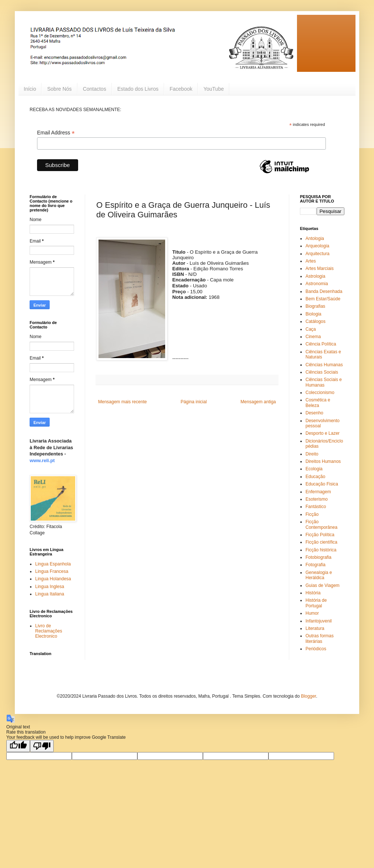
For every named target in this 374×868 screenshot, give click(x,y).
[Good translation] (18, 746)
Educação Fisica (322, 484)
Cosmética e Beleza (318, 403)
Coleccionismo (320, 393)
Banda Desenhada (324, 291)
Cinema (313, 337)
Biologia (313, 314)
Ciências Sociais (322, 372)
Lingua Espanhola (53, 564)
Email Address (56, 133)
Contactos (95, 89)
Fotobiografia (318, 557)
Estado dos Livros (138, 89)
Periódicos (316, 649)
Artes (311, 261)
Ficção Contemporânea (321, 524)
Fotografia (315, 565)
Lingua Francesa (52, 571)
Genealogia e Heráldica (319, 575)
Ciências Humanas (324, 365)
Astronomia (317, 284)
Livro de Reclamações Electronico (49, 631)
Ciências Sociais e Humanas (324, 382)
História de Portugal (316, 603)
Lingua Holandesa (53, 579)
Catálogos (315, 321)
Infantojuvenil (319, 621)
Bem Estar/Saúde (323, 299)
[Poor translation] (42, 746)
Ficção (312, 514)
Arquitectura (318, 254)
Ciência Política (321, 344)
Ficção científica (321, 542)
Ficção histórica (321, 550)
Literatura (315, 628)
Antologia (315, 238)
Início (30, 89)
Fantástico (316, 507)
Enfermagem (318, 492)
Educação (315, 477)
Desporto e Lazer (323, 433)
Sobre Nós (59, 89)
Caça (311, 329)
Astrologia (315, 276)
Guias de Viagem (323, 585)
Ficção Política (320, 535)
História (313, 593)
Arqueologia (317, 246)
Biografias (315, 306)
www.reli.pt (42, 460)
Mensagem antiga (258, 402)
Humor (312, 613)
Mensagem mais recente (122, 402)
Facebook (181, 89)
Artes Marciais (320, 268)
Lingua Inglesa (50, 587)
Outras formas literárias (320, 638)
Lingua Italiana (50, 594)
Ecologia (314, 469)
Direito (312, 454)
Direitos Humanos (323, 461)
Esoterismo (317, 499)
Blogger (309, 696)
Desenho (314, 413)
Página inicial (194, 402)
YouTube (213, 89)
